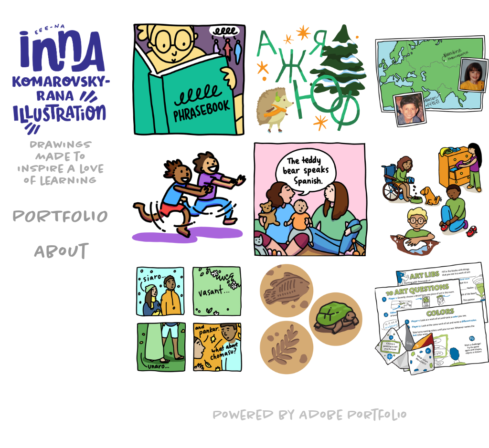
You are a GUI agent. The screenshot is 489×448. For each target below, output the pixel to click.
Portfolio (61, 216)
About (61, 251)
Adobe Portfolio (354, 415)
